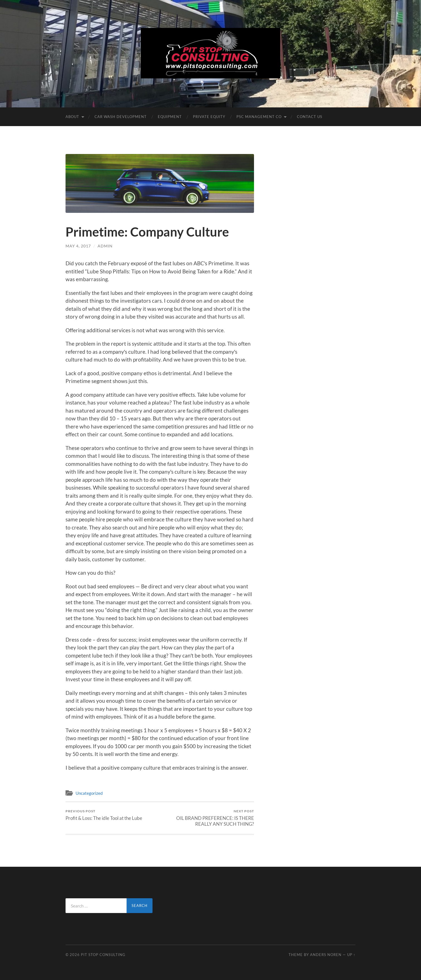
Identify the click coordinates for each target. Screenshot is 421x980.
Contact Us (310, 117)
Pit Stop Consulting (103, 955)
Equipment (170, 117)
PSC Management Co (259, 117)
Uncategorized (89, 793)
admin (105, 246)
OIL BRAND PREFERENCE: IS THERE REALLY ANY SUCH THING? (208, 818)
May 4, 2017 (78, 246)
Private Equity (209, 117)
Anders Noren (326, 955)
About (72, 117)
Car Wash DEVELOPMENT (121, 117)
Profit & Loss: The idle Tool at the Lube (104, 815)
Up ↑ (351, 955)
